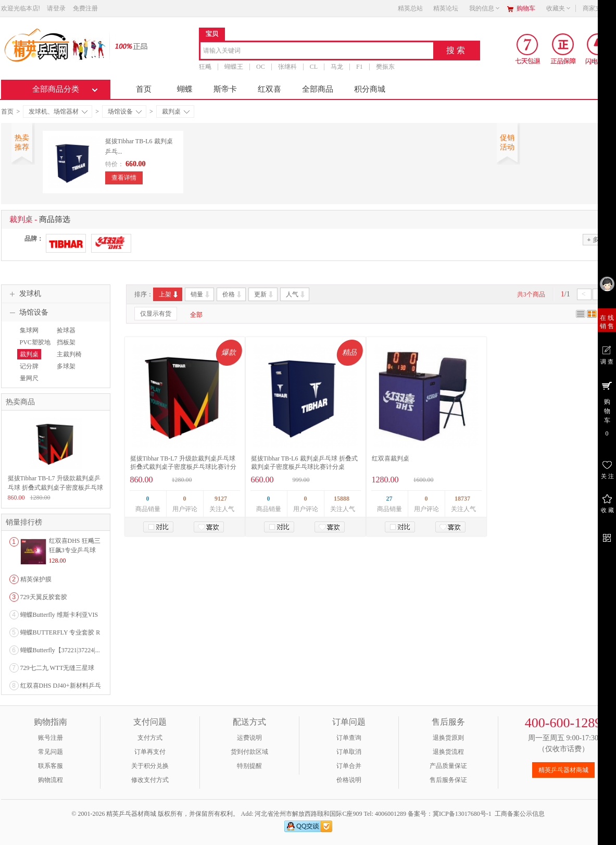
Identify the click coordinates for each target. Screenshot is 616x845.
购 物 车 (607, 408)
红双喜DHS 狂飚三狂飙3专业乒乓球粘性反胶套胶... (75, 550)
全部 (196, 315)
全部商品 (318, 89)
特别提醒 (249, 766)
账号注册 (51, 738)
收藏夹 (559, 8)
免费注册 (85, 8)
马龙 (337, 67)
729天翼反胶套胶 (44, 597)
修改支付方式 (150, 780)
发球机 (24, 294)
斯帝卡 (225, 89)
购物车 (526, 8)
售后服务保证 (448, 780)
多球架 (66, 366)
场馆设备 (125, 111)
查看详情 (124, 178)
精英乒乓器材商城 (563, 770)
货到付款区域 (249, 752)
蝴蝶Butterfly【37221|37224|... (60, 650)
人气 (296, 294)
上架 (169, 294)
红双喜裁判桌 (391, 458)
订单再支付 (150, 752)
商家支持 (598, 8)
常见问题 (51, 752)
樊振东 (385, 67)
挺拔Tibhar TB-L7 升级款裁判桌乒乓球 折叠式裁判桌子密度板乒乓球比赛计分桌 (183, 467)
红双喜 (269, 89)
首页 (144, 89)
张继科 (287, 67)
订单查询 (349, 738)
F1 (360, 67)
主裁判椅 (69, 354)
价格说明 (349, 780)
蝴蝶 (185, 89)
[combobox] (317, 51)
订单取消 (349, 752)
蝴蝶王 (234, 67)
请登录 (56, 8)
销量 (201, 294)
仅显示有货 (156, 314)
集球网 (29, 330)
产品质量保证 (448, 766)
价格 (232, 294)
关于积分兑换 (150, 766)
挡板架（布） (65, 347)
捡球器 (66, 330)
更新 (264, 294)
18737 (462, 499)
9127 (221, 499)
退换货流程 (448, 752)
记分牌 (29, 366)
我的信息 (485, 8)
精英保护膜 (36, 579)
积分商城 (370, 89)
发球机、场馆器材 (58, 111)
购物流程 (51, 780)
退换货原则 (448, 738)
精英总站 (410, 8)
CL (313, 67)
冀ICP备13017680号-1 (462, 814)
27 (389, 499)
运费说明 (249, 738)
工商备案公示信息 (520, 814)
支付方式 (150, 738)
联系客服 (51, 766)
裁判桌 (176, 111)
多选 (596, 239)
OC (261, 67)
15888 (342, 499)
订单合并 (349, 766)
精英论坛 (446, 8)
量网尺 (29, 378)
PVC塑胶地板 (34, 347)
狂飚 (205, 67)
